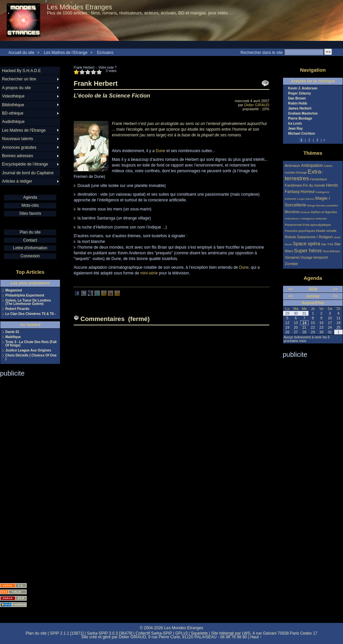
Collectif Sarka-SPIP (154, 633)
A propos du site (16, 88)
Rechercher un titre (19, 79)
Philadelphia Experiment (25, 296)
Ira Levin (295, 124)
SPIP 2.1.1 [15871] (67, 633)
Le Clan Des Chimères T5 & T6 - (31, 314)
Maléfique (13, 337)
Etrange (302, 173)
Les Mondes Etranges (80, 7)
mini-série (149, 273)
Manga (311, 206)
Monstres (292, 212)
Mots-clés (30, 205)
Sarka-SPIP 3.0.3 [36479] (110, 633)
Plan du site (30, 232)
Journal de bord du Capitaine (28, 173)
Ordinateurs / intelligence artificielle (306, 219)
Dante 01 (12, 332)
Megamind (14, 291)
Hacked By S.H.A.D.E (21, 71)
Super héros (308, 250)
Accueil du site (21, 53)
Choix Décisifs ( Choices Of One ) (31, 357)
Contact (30, 240)
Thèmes (313, 153)
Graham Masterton (303, 114)
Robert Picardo (17, 309)
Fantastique (319, 179)
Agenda (30, 197)
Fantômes (293, 185)
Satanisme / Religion (315, 237)
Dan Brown (297, 99)
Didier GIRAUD (257, 105)
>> (335, 289)
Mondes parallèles (327, 206)
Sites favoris (30, 213)
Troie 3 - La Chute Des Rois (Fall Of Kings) (31, 344)
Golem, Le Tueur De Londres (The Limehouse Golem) (28, 302)
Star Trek (327, 244)
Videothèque (13, 96)
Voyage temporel (314, 257)
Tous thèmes (331, 251)
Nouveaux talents (18, 139)
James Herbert (300, 109)
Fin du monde (314, 185)
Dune (161, 151)
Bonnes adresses (18, 156)
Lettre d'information (30, 248)
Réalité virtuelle (326, 231)
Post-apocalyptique (317, 225)
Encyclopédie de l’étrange (25, 164)
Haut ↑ (256, 637)
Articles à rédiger (17, 181)
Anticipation (312, 166)
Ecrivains (105, 53)
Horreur (308, 192)
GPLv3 (181, 633)
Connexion (30, 256)
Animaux (293, 165)
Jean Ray (295, 129)
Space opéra (306, 244)
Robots (290, 237)
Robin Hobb (298, 104)
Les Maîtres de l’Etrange (66, 53)
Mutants (305, 212)
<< (290, 289)
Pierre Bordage (300, 119)
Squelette (199, 633)
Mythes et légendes (324, 212)
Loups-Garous (306, 199)
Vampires (292, 257)
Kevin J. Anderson (303, 88)
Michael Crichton (302, 134)
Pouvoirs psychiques (300, 231)
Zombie (291, 264)
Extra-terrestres (304, 175)
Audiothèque (13, 122)
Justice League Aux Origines (28, 350)
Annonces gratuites (19, 147)
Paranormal (293, 225)
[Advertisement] (27, 478)
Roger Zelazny (299, 93)
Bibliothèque (13, 105)
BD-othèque (13, 113)
